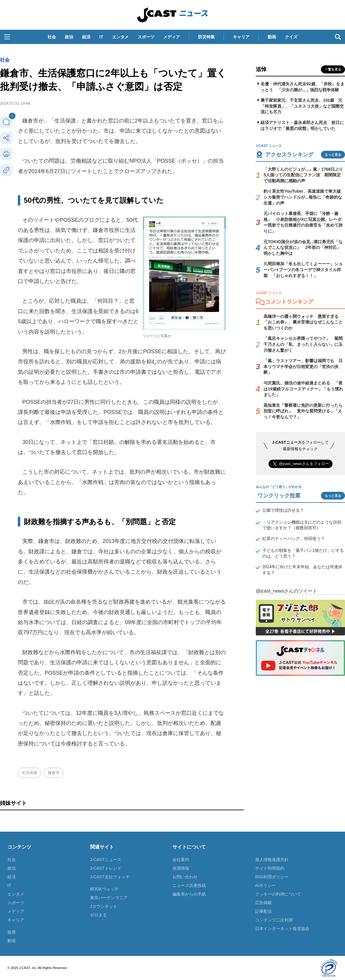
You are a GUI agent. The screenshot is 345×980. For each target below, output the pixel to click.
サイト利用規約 (270, 868)
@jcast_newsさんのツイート (287, 591)
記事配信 (264, 911)
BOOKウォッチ (104, 889)
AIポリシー (265, 885)
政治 (69, 37)
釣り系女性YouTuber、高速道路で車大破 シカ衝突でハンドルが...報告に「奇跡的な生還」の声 (304, 197)
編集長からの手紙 (189, 894)
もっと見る (333, 155)
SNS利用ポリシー (272, 877)
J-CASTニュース (106, 860)
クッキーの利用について (278, 894)
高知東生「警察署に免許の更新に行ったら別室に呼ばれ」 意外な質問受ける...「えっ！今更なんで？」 (303, 411)
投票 (12, 932)
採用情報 (181, 868)
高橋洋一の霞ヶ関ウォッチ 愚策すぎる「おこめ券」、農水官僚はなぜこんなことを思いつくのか (303, 322)
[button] (7, 37)
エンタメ (120, 37)
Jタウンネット (104, 906)
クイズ (291, 37)
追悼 (261, 69)
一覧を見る (333, 69)
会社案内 (181, 860)
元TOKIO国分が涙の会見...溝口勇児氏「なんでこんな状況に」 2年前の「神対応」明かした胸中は (303, 248)
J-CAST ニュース (172, 15)
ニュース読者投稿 (189, 885)
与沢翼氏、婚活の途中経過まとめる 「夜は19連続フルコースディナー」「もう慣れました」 (303, 389)
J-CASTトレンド (106, 868)
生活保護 (29, 773)
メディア (172, 37)
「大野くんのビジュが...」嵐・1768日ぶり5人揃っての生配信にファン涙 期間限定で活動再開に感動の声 (303, 175)
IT (101, 37)
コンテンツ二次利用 (274, 920)
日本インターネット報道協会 (282, 929)
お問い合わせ (185, 877)
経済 (86, 37)
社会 (52, 37)
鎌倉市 (54, 773)
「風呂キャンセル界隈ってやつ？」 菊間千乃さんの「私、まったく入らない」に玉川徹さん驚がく (303, 344)
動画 (272, 37)
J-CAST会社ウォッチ (110, 877)
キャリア (241, 37)
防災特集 (206, 37)
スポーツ (146, 37)
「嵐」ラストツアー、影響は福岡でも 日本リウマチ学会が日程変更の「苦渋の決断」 (303, 366)
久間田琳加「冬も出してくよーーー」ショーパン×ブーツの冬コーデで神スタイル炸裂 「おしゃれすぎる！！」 (303, 270)
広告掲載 (264, 903)
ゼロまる (98, 915)
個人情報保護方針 (272, 860)
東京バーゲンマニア (109, 898)
